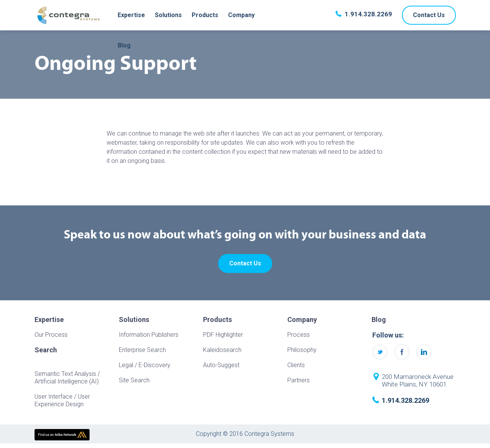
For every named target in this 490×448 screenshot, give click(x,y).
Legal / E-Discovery (145, 365)
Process (299, 335)
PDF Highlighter (223, 335)
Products (205, 15)
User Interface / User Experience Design (62, 400)
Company (241, 15)
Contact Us (429, 15)
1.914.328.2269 (368, 14)
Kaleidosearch (222, 350)
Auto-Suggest (221, 365)
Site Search (134, 380)
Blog (124, 45)
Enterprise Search (142, 350)
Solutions (168, 15)
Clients (296, 365)
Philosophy (302, 350)
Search (46, 350)
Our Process (51, 335)
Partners (299, 380)
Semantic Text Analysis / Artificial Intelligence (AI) (67, 378)
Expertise (131, 15)
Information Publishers (149, 335)
